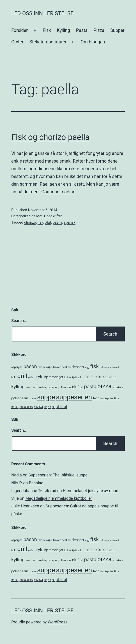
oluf (48, 222)
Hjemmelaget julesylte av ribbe (90, 491)
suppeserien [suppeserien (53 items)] (74, 397)
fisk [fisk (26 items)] (95, 366)
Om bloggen (93, 42)
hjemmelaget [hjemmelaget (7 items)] (54, 377)
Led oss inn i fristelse (42, 13)
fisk (40, 222)
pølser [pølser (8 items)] (16, 398)
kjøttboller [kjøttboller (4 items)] (77, 377)
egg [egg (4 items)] (87, 367)
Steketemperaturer (48, 42)
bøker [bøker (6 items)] (57, 367)
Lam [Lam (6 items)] (35, 387)
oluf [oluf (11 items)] (75, 387)
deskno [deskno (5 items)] (66, 367)
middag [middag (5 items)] (43, 387)
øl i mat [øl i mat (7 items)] (62, 407)
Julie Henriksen (25, 506)
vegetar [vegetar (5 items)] (39, 407)
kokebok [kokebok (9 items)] (91, 377)
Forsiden (20, 30)
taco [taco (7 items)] (96, 398)
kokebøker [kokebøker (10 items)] (107, 377)
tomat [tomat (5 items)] (15, 407)
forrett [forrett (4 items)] (116, 367)
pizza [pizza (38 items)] (105, 386)
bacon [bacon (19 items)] (30, 366)
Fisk (47, 30)
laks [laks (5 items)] (28, 387)
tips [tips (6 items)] (117, 398)
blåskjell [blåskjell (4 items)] (48, 367)
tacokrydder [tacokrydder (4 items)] (107, 399)
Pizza (99, 30)
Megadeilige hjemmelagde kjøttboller (59, 498)
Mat (39, 216)
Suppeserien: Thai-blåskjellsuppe (58, 475)
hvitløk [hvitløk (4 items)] (68, 377)
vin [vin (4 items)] (50, 407)
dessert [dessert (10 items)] (78, 367)
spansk (70, 222)
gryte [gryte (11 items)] (39, 377)
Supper (117, 30)
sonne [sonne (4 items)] (33, 399)
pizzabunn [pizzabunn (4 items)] (118, 387)
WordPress (58, 622)
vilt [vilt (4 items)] (46, 407)
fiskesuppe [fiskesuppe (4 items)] (105, 367)
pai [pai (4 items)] (81, 387)
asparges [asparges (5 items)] (17, 367)
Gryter (17, 42)
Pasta (82, 30)
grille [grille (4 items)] (31, 377)
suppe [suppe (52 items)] (46, 397)
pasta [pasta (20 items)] (90, 387)
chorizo (30, 222)
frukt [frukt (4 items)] (14, 377)
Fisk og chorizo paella (50, 137)
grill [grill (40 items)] (22, 376)
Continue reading (58, 192)
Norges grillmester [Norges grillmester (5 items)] (60, 387)
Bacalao (36, 483)
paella (57, 222)
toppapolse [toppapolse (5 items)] (26, 407)
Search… (19, 321)
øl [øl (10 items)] (54, 406)
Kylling (63, 30)
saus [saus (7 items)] (25, 398)
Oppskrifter (53, 216)
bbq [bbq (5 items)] (40, 367)
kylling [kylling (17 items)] (18, 387)
